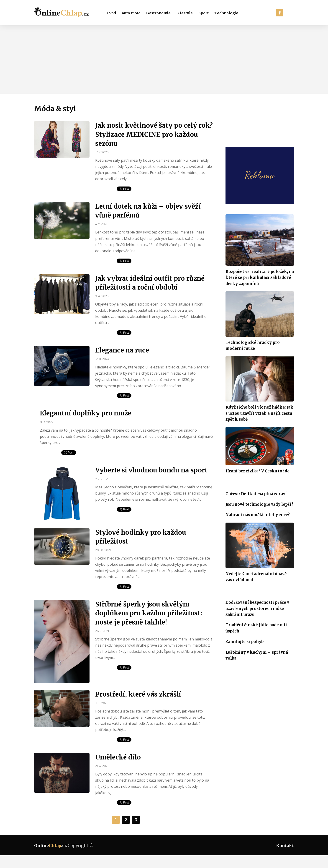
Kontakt (285, 846)
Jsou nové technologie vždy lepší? (259, 504)
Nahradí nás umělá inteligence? (258, 515)
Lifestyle (184, 13)
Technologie (226, 13)
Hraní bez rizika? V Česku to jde (258, 471)
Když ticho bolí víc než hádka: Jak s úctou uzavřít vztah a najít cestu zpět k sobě (259, 413)
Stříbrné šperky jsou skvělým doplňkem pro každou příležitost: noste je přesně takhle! (149, 613)
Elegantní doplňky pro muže (86, 413)
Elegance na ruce (122, 350)
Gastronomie (158, 13)
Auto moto (131, 13)
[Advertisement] (164, 60)
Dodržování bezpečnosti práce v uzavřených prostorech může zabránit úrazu (257, 608)
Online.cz (50, 846)
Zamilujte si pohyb (245, 642)
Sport (204, 13)
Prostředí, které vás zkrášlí (138, 694)
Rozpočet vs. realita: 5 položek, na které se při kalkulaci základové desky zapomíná (260, 278)
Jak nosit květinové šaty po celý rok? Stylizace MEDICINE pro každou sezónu (154, 134)
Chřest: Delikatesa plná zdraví (256, 494)
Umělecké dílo (118, 757)
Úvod (111, 13)
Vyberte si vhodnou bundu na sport (151, 470)
